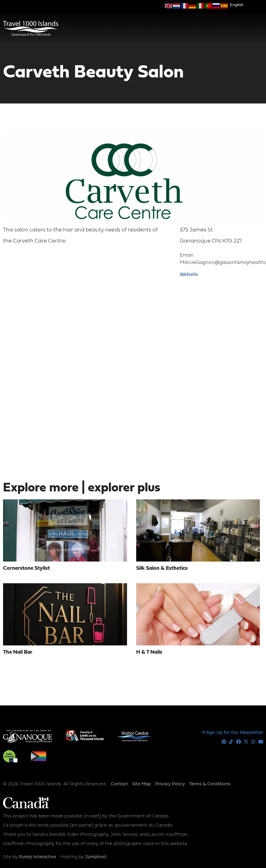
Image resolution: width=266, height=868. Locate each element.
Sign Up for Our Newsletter (234, 733)
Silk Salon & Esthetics (162, 568)
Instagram (253, 742)
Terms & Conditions (210, 784)
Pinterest (224, 742)
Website (189, 275)
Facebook (239, 742)
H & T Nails (149, 652)
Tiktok (231, 742)
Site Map (142, 784)
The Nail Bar (18, 652)
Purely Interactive (37, 857)
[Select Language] (246, 5)
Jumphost (96, 857)
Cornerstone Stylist (26, 568)
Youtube (261, 742)
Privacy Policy (170, 784)
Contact (119, 784)
